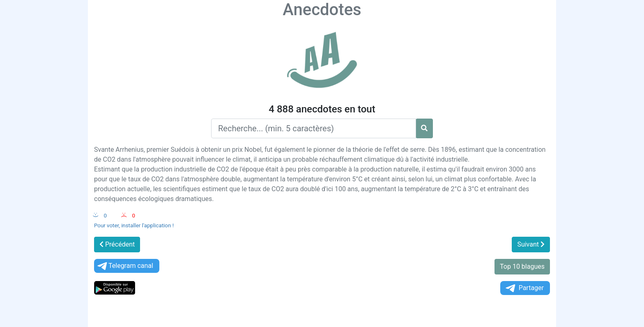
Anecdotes (322, 10)
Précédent (117, 244)
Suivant (531, 244)
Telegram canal (125, 266)
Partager (524, 288)
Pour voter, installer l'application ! (134, 225)
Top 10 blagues (522, 266)
